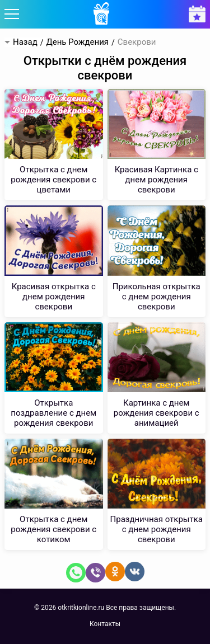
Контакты (105, 624)
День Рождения (77, 42)
